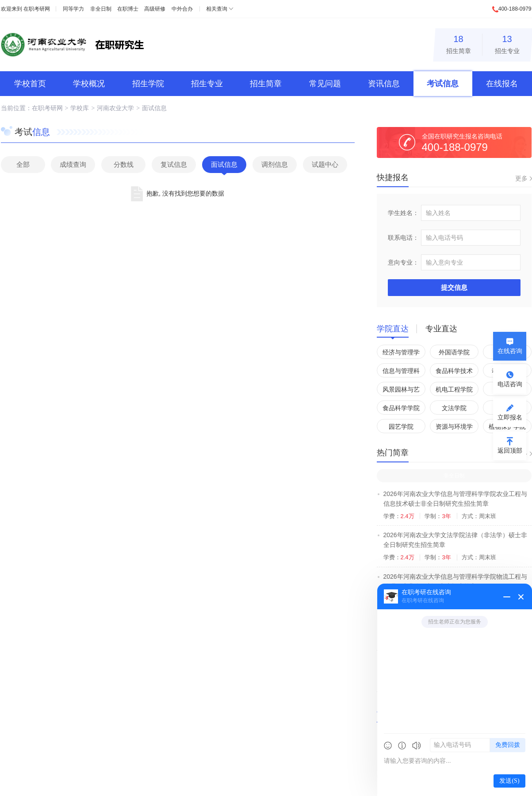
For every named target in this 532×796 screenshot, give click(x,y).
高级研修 (155, 9)
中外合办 (182, 9)
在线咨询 (510, 351)
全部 (23, 164)
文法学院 (454, 408)
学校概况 (89, 84)
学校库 (80, 108)
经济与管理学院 (401, 354)
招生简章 (459, 43)
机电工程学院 (454, 389)
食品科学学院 (401, 408)
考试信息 (443, 84)
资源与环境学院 (454, 428)
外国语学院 (454, 352)
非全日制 (101, 9)
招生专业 (507, 43)
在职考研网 (37, 9)
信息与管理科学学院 (401, 372)
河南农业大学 (115, 108)
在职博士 (128, 9)
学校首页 (30, 84)
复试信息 (174, 164)
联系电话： (403, 238)
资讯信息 (384, 84)
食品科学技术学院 (454, 372)
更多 (521, 178)
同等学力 (73, 9)
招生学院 (148, 84)
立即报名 (510, 417)
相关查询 (217, 9)
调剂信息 (275, 164)
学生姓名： (403, 213)
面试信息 (154, 108)
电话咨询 (510, 384)
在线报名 (502, 84)
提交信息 (454, 287)
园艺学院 (401, 427)
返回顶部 (510, 450)
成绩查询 (73, 164)
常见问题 (325, 84)
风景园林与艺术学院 (401, 391)
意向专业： (403, 262)
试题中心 (325, 164)
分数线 (124, 164)
